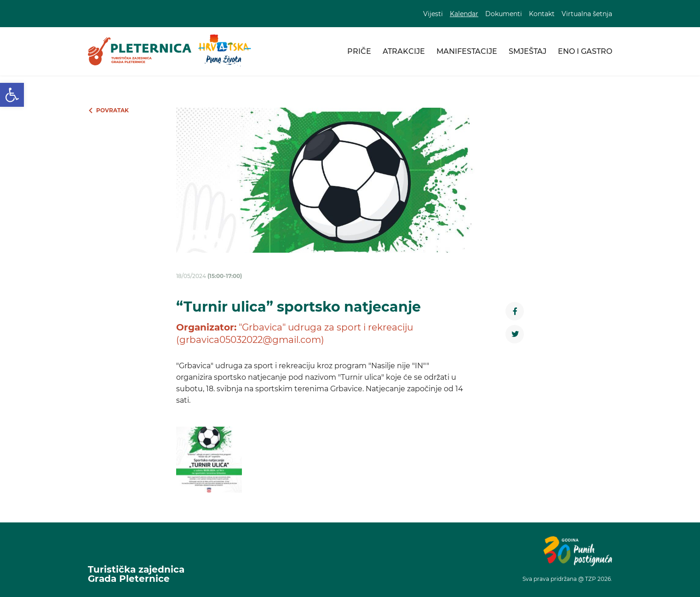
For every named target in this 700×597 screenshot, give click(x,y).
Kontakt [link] (542, 14)
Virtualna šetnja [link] (587, 14)
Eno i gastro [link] (585, 51)
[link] (12, 95)
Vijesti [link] (433, 14)
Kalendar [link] (464, 14)
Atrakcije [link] (404, 51)
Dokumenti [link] (504, 14)
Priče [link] (359, 51)
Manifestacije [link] (467, 51)
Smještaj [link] (528, 51)
